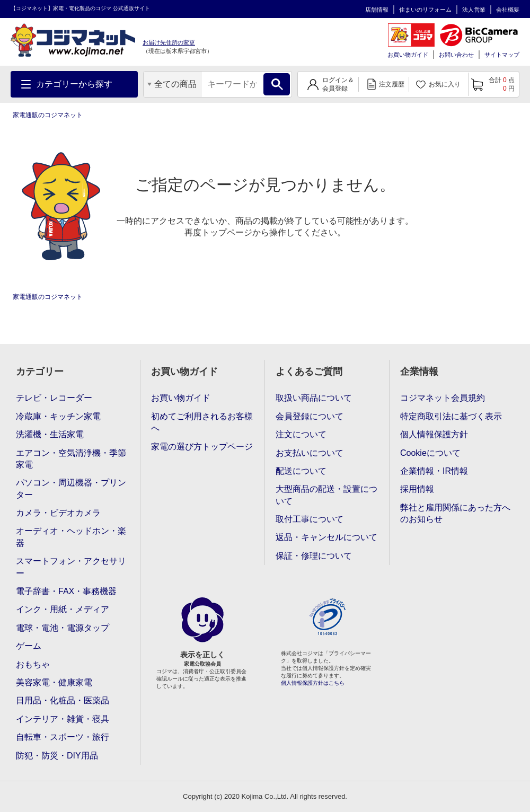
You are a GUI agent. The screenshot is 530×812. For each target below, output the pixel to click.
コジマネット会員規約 (443, 398)
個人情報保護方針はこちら (313, 683)
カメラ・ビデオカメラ (58, 513)
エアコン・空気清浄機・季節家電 (71, 459)
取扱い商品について (314, 398)
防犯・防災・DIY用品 (57, 756)
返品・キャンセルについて (326, 537)
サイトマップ (502, 55)
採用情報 (417, 489)
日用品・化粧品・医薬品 (63, 700)
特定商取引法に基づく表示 (451, 416)
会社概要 (508, 10)
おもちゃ (33, 664)
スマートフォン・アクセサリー (71, 567)
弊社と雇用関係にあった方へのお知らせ (455, 513)
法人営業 (474, 10)
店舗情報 (377, 10)
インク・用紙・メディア (63, 609)
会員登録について (310, 416)
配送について (301, 471)
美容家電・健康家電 (54, 682)
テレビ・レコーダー (54, 398)
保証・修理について (314, 556)
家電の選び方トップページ (202, 447)
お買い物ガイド (408, 55)
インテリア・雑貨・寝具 (63, 719)
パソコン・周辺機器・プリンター (71, 488)
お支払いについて (310, 453)
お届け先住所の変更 (169, 42)
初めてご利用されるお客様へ (202, 422)
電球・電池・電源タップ (63, 628)
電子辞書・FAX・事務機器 (66, 591)
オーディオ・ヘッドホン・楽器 (71, 537)
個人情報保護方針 (434, 434)
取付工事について (310, 519)
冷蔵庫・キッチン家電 (58, 416)
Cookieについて (430, 453)
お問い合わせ (456, 55)
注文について (301, 434)
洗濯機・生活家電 (50, 434)
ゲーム (29, 646)
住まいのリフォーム (425, 10)
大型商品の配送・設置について (326, 495)
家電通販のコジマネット (48, 115)
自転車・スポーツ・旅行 (63, 737)
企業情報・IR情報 (434, 471)
